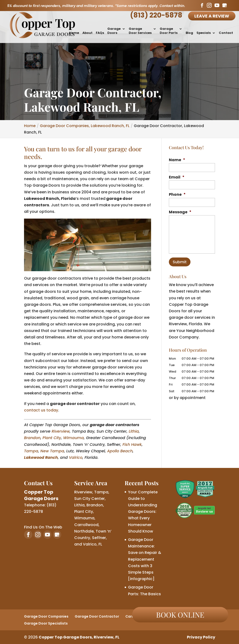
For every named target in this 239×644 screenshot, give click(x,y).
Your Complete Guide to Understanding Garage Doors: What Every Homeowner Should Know (143, 512)
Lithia (134, 431)
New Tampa (52, 451)
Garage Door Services (140, 31)
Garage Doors (114, 31)
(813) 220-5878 (156, 15)
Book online (180, 615)
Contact (226, 33)
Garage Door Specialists (46, 623)
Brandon (32, 438)
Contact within (172, 6)
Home (74, 33)
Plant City (52, 438)
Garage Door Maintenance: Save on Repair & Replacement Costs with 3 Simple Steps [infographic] (145, 559)
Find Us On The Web (43, 527)
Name (177, 160)
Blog (189, 33)
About (87, 33)
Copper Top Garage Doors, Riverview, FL (79, 637)
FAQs (100, 33)
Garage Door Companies (46, 616)
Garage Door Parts (169, 31)
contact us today (41, 410)
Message (180, 212)
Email (177, 177)
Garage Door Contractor (97, 616)
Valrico (76, 457)
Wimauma (74, 438)
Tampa (31, 451)
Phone (177, 195)
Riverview (61, 431)
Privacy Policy (201, 637)
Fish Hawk (132, 445)
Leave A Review (212, 16)
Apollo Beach (120, 451)
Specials (204, 33)
